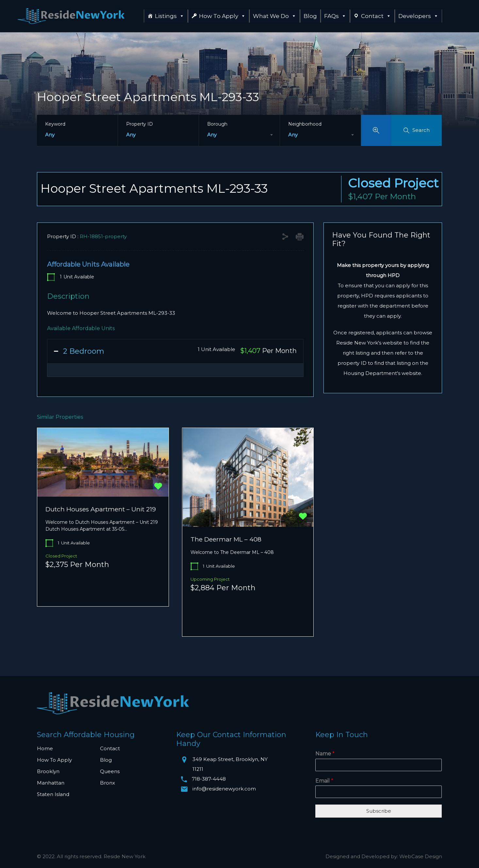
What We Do (275, 16)
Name (325, 754)
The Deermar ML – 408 (226, 539)
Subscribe (379, 811)
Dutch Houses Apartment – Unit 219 (101, 509)
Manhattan (51, 783)
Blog (310, 16)
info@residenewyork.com (224, 789)
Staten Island (53, 794)
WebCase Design (421, 856)
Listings (170, 16)
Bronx (107, 783)
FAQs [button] (335, 16)
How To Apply (222, 16)
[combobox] (239, 135)
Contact (376, 16)
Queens (110, 771)
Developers (418, 16)
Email (324, 781)
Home (45, 748)
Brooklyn (48, 771)
